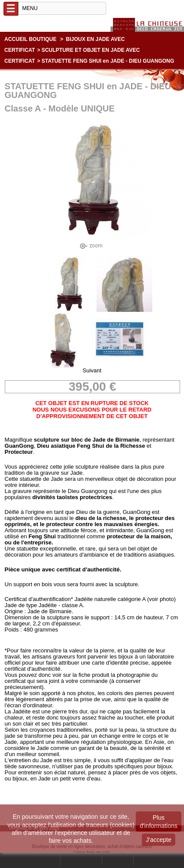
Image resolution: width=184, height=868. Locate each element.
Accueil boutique (30, 39)
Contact (118, 860)
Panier (146, 860)
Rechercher (43, 860)
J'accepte (159, 840)
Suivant (92, 370)
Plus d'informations (159, 821)
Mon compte (81, 860)
